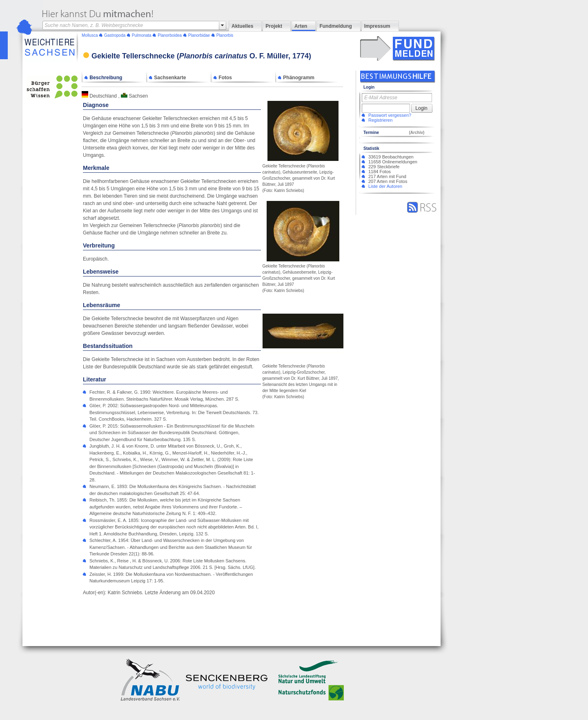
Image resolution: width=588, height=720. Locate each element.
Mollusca (90, 35)
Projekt (274, 26)
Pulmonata (142, 35)
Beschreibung (103, 78)
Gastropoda (115, 35)
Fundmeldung (335, 26)
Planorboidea (170, 35)
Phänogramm (296, 78)
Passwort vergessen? (390, 115)
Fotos (223, 78)
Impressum (377, 26)
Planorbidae (199, 35)
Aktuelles (242, 26)
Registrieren (380, 120)
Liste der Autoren (385, 186)
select (223, 25)
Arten (301, 26)
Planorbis (225, 35)
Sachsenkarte (167, 78)
